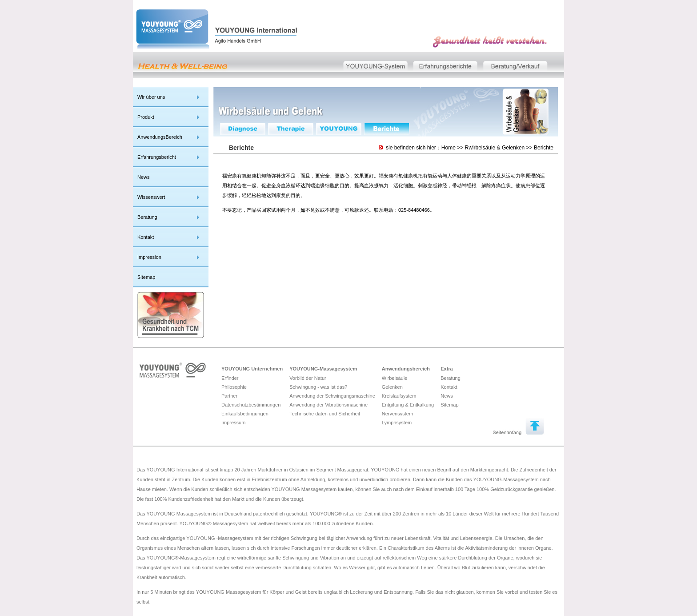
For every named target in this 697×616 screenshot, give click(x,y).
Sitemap (146, 277)
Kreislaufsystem (399, 396)
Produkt (146, 117)
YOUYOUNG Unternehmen (252, 369)
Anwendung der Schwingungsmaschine (332, 396)
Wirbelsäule (395, 378)
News (144, 177)
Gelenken (392, 387)
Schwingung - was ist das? (318, 387)
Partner (229, 396)
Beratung (147, 217)
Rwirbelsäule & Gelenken (495, 148)
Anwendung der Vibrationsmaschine (328, 405)
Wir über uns (151, 97)
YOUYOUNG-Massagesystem (323, 369)
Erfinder (230, 378)
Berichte (544, 148)
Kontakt (146, 237)
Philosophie (234, 387)
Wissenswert (151, 197)
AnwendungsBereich (160, 137)
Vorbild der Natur (308, 378)
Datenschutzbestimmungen (251, 405)
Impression (149, 257)
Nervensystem (397, 414)
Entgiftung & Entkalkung (408, 405)
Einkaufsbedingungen (245, 414)
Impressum (233, 423)
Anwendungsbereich (406, 369)
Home (449, 148)
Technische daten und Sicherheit (325, 414)
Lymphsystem (397, 423)
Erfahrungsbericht (157, 157)
